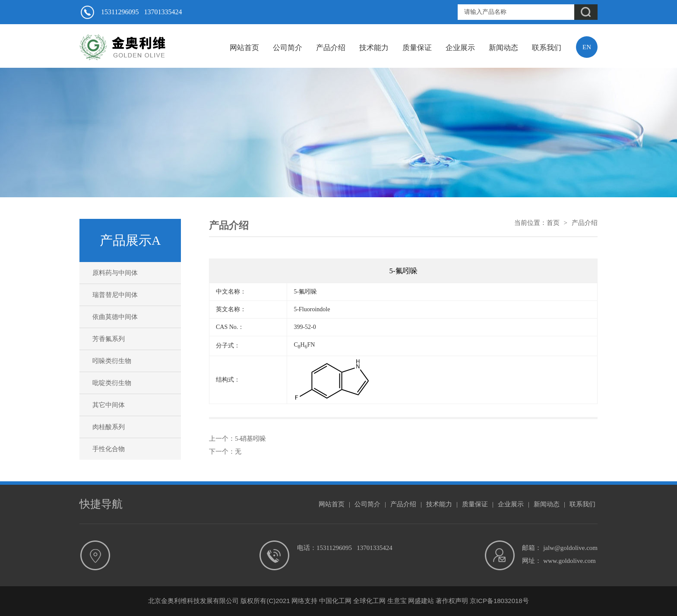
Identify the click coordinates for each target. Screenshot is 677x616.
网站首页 (244, 48)
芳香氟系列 (109, 339)
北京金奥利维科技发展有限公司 (193, 601)
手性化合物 (109, 449)
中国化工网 (335, 601)
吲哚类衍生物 (112, 361)
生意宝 (397, 601)
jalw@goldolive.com (570, 548)
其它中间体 (109, 405)
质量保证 (417, 48)
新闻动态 (503, 48)
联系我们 (547, 48)
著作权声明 (452, 601)
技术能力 (374, 48)
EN (587, 47)
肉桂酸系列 (109, 427)
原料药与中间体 (115, 273)
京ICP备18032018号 (499, 601)
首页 (553, 223)
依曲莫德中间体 (115, 317)
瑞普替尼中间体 (115, 295)
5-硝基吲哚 (251, 439)
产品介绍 (331, 48)
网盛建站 (421, 601)
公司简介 (288, 48)
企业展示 (460, 48)
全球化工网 (369, 601)
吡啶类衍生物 (112, 383)
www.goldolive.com (569, 561)
